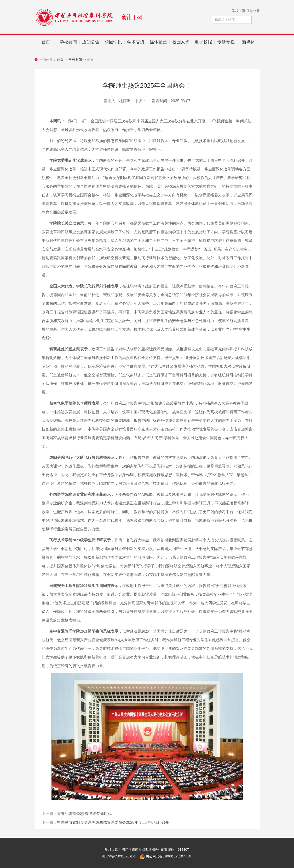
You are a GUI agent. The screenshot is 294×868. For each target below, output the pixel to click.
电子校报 (203, 42)
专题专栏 (226, 42)
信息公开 (253, 11)
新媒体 (248, 42)
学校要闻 (68, 42)
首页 (46, 42)
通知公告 (91, 42)
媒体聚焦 (158, 42)
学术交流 (136, 42)
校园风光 (181, 42)
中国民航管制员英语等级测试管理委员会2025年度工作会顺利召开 (113, 834)
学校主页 (239, 11)
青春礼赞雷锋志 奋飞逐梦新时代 (84, 825)
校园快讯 (113, 42)
